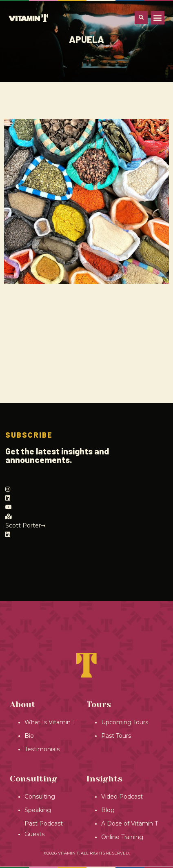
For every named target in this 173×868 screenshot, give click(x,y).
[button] (158, 18)
